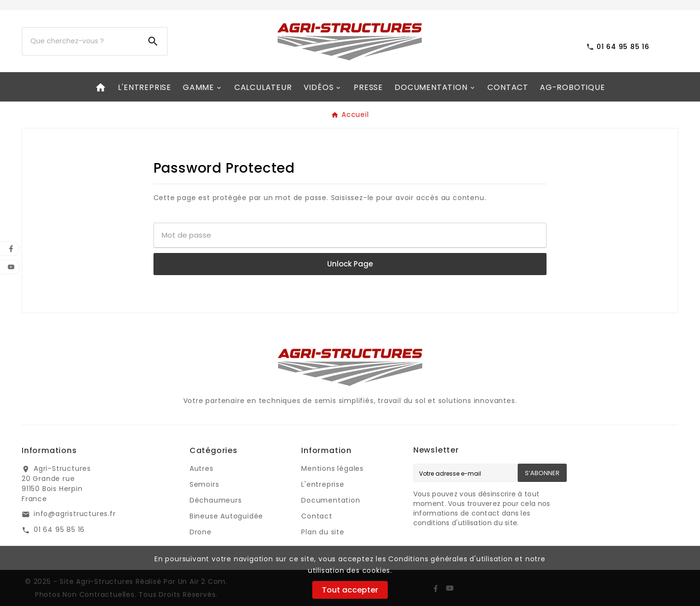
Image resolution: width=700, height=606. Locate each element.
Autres (202, 468)
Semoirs (204, 484)
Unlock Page (350, 264)
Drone (201, 532)
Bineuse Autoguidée (226, 516)
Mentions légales (332, 468)
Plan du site (323, 532)
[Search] (153, 41)
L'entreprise (323, 484)
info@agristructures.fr (75, 514)
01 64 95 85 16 (59, 530)
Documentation (331, 500)
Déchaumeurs (216, 500)
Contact (317, 516)
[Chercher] (81, 41)
